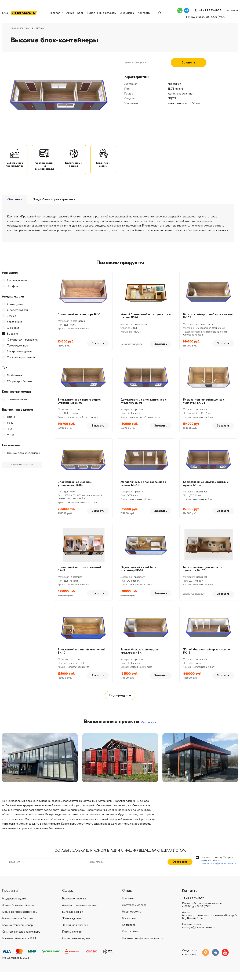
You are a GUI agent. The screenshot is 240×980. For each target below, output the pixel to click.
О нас (127, 899)
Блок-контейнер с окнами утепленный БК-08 (75, 488)
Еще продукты (120, 701)
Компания (128, 907)
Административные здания (79, 914)
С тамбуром (15, 309)
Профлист (14, 291)
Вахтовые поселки (74, 907)
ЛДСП (11, 422)
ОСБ (10, 428)
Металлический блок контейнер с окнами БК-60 (143, 488)
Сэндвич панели (17, 285)
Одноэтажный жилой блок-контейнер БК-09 (139, 574)
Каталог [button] (57, 13)
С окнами (13, 333)
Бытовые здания (73, 920)
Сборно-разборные (20, 386)
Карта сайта (130, 940)
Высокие (12, 339)
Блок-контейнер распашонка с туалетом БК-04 (204, 406)
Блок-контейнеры (20, 28)
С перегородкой (17, 315)
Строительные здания (76, 947)
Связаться (129, 933)
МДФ (10, 440)
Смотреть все (149, 729)
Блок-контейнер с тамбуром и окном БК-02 (208, 321)
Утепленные (15, 327)
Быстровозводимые (20, 356)
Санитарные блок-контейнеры (21, 940)
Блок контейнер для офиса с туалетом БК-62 (203, 574)
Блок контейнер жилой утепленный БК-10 (82, 656)
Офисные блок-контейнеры (20, 920)
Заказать (189, 62)
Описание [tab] (15, 204)
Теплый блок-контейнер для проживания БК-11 (140, 656)
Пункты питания (72, 940)
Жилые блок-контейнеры (18, 914)
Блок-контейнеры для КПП (19, 947)
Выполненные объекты (102, 13)
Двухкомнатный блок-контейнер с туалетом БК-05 (143, 406)
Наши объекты (132, 920)
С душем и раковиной (21, 362)
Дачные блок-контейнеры (23, 458)
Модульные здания (14, 907)
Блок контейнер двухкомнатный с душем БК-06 (206, 488)
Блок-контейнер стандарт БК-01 (80, 319)
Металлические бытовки (18, 927)
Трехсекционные (17, 350)
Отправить (180, 870)
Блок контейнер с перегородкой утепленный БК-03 (80, 406)
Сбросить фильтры (22, 470)
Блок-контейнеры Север (17, 933)
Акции (71, 13)
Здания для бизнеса (75, 933)
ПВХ (10, 434)
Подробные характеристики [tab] (54, 204)
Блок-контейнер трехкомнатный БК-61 (80, 574)
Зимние (12, 321)
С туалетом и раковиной (23, 345)
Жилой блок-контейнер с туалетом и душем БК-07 (146, 321)
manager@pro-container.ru (199, 936)
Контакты (145, 13)
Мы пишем (129, 927)
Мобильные (14, 380)
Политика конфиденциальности (143, 947)
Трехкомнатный (17, 404)
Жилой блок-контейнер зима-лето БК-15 (206, 656)
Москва (231, 11)
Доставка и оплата (134, 914)
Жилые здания (71, 927)
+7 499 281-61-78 (193, 907)
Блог (81, 13)
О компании (128, 13)
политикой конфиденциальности (219, 872)
